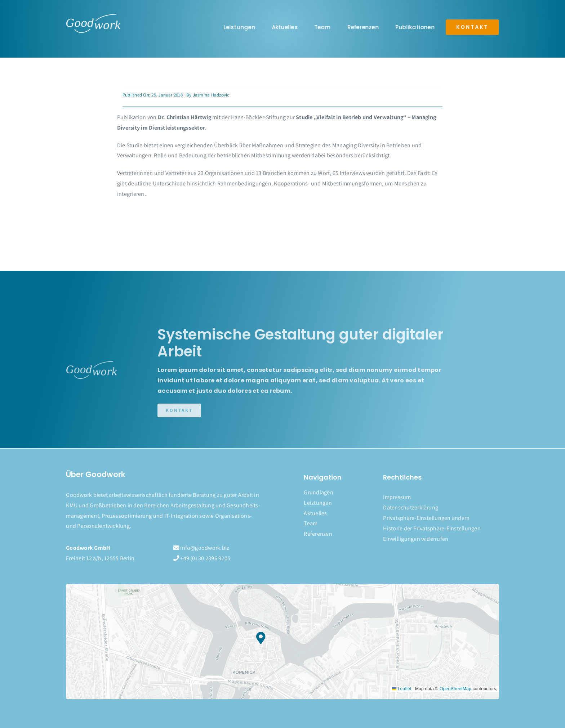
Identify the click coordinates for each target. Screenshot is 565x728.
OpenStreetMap (455, 689)
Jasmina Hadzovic (211, 95)
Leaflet (402, 689)
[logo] (93, 17)
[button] (441, 518)
